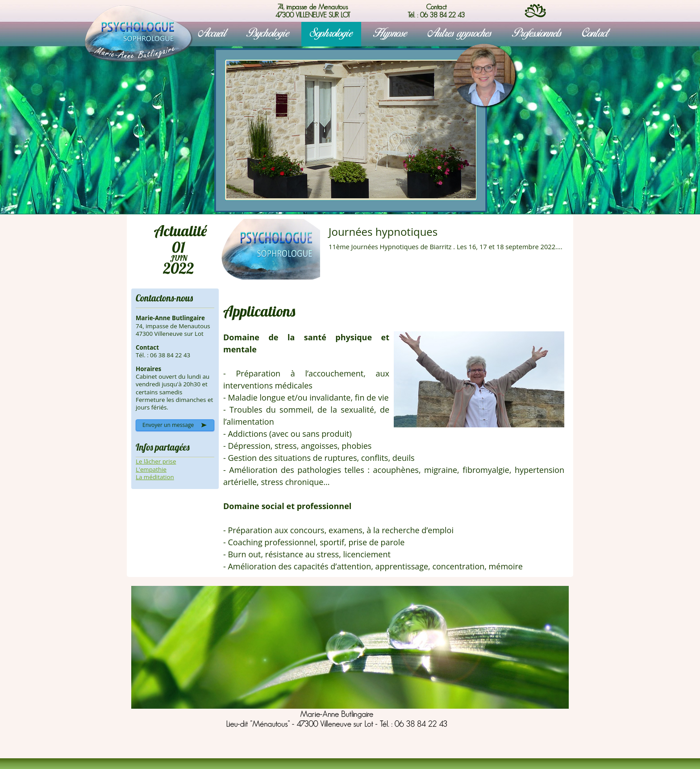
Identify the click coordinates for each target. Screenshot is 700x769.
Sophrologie (331, 34)
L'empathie (151, 469)
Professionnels (537, 34)
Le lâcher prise (156, 461)
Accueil (212, 34)
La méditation (155, 477)
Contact (596, 34)
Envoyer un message (168, 425)
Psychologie (268, 34)
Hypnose (390, 34)
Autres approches (460, 34)
